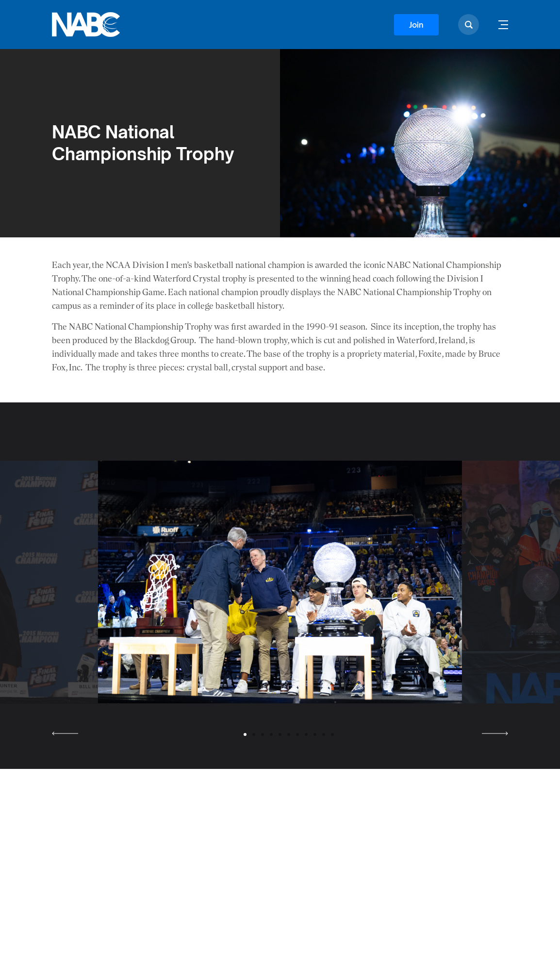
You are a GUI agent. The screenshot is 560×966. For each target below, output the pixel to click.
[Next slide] (495, 733)
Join (416, 25)
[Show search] (469, 25)
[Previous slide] (65, 733)
